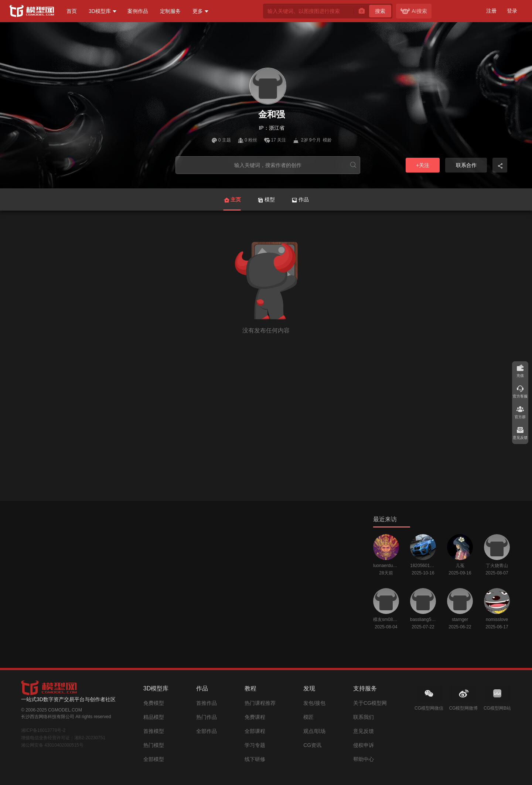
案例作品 (138, 11)
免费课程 (255, 717)
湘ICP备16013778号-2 (43, 730)
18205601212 (423, 566)
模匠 (308, 717)
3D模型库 (100, 11)
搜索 (380, 11)
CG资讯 (312, 745)
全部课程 (255, 731)
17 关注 (276, 140)
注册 (491, 11)
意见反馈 (364, 731)
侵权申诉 (364, 745)
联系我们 (364, 717)
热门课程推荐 (260, 703)
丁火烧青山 (497, 566)
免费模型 (154, 703)
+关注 (423, 165)
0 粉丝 (248, 140)
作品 (300, 200)
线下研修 (255, 759)
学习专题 (255, 745)
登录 (512, 11)
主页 (232, 204)
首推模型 (154, 731)
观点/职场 (314, 731)
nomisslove (497, 620)
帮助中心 (364, 759)
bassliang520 (423, 620)
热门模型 (154, 745)
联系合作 (466, 165)
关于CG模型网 (370, 703)
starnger (460, 620)
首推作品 (207, 703)
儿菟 (460, 566)
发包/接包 (314, 703)
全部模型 (154, 759)
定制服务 (170, 11)
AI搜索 (414, 11)
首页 (72, 11)
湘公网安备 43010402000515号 (52, 745)
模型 (266, 200)
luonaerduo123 (386, 566)
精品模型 (154, 717)
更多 (198, 11)
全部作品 (207, 731)
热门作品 (207, 717)
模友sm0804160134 (386, 620)
